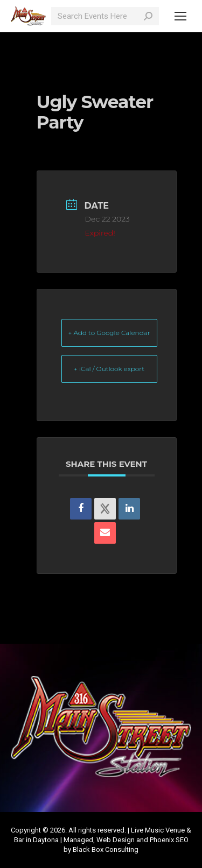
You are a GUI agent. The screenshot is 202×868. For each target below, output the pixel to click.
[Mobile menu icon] (180, 16)
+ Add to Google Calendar (109, 333)
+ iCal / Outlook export (109, 369)
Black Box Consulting (106, 849)
